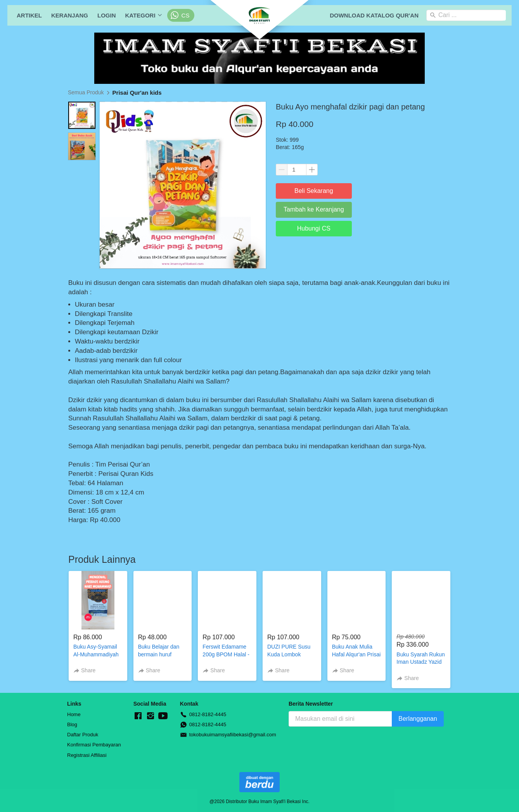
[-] (138, 716)
